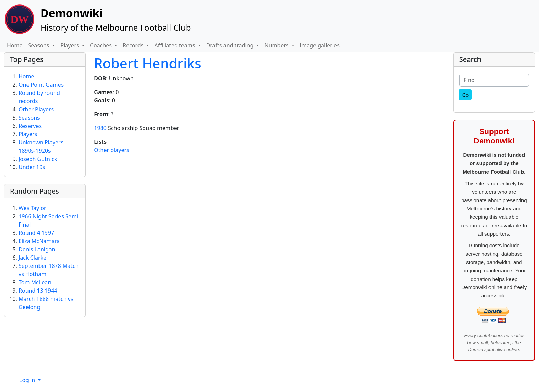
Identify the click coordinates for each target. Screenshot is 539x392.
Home (15, 45)
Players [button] (70, 45)
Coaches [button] (102, 45)
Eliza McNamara (39, 241)
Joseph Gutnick (38, 159)
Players (28, 134)
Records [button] (134, 45)
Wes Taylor (32, 208)
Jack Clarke (32, 258)
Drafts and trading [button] (231, 45)
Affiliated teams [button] (176, 45)
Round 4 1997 (36, 233)
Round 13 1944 (38, 291)
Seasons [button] (40, 45)
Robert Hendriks (147, 63)
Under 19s (32, 167)
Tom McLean (35, 282)
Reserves (30, 126)
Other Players (36, 109)
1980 (100, 128)
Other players (111, 150)
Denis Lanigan (37, 249)
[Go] (466, 95)
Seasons (29, 118)
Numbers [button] (277, 45)
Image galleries (320, 45)
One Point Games (41, 85)
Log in (28, 380)
